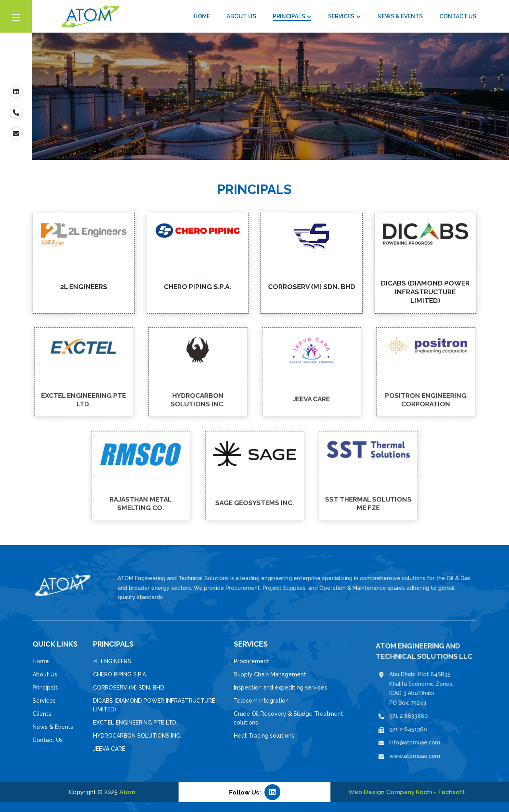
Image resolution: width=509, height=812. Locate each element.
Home (202, 16)
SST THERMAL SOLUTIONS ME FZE (368, 497)
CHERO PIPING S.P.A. (197, 287)
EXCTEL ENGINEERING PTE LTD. (84, 394)
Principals (289, 16)
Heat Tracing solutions (264, 736)
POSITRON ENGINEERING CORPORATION (425, 394)
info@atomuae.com (418, 733)
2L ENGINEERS (84, 287)
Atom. (128, 792)
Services (341, 16)
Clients (42, 714)
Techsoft (451, 792)
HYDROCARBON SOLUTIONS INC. (197, 394)
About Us (241, 16)
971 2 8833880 (413, 714)
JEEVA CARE (311, 393)
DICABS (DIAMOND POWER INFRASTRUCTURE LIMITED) (425, 292)
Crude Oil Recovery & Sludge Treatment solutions (288, 718)
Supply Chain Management (270, 674)
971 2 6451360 (413, 723)
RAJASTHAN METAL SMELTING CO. (141, 497)
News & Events (400, 16)
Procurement (252, 661)
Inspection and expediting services (281, 688)
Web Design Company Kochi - (393, 792)
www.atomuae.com (418, 743)
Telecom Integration (261, 701)
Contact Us (458, 16)
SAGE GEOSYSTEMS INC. (254, 497)
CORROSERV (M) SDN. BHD (312, 287)
